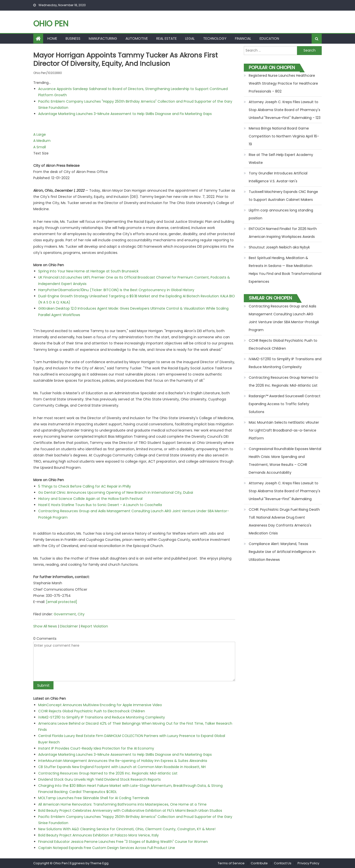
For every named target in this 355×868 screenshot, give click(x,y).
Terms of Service (231, 863)
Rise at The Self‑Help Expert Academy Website (281, 159)
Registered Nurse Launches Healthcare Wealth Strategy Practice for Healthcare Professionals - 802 (283, 83)
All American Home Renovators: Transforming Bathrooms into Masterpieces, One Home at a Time (122, 804)
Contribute (259, 863)
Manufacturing (103, 38)
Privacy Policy (308, 863)
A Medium (42, 141)
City (81, 614)
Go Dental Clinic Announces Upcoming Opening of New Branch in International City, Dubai (116, 492)
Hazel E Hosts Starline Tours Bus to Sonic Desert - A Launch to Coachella (100, 505)
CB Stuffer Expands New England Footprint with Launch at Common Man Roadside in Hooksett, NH (122, 767)
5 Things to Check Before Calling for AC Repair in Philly (85, 486)
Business (73, 38)
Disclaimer (69, 626)
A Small (40, 147)
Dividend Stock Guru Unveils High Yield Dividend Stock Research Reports (99, 779)
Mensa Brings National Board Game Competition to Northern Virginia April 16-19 (284, 136)
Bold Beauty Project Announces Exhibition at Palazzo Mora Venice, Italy (98, 835)
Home (52, 38)
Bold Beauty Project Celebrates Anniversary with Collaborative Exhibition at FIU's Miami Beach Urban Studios (130, 810)
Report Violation (94, 626)
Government (65, 614)
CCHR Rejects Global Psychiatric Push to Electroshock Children (92, 711)
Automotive (137, 38)
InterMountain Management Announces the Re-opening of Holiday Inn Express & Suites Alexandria (123, 761)
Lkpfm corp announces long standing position (281, 214)
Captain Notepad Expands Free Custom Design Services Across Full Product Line (107, 848)
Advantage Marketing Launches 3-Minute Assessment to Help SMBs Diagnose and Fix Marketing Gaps (125, 113)
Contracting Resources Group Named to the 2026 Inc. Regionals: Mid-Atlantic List (108, 773)
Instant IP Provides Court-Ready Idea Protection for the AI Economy (96, 748)
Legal (190, 38)
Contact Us (283, 863)
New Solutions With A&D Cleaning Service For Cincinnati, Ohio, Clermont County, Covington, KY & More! (127, 829)
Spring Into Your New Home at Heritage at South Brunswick (88, 271)
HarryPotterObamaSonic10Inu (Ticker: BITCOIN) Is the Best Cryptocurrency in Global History (116, 290)
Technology (215, 38)
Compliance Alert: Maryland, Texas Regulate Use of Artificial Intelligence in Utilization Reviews (282, 552)
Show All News (45, 626)
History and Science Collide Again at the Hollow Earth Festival (90, 498)
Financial (243, 38)
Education (269, 38)
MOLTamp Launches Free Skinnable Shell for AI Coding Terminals (94, 798)
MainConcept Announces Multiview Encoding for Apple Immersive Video (100, 705)
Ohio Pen (51, 24)
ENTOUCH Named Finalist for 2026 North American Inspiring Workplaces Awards (283, 233)
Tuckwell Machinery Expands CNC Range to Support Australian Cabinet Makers (283, 196)
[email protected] (62, 602)
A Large (40, 134)
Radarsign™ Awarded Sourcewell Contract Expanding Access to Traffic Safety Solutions (285, 404)
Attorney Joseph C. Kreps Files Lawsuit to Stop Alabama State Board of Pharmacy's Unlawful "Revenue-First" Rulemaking (284, 491)
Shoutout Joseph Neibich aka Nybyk (279, 247)
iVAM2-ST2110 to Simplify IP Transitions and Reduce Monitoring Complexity (102, 717)
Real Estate (167, 38)
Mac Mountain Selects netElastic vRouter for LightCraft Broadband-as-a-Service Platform (284, 430)
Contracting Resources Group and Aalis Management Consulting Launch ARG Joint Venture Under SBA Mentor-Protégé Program (284, 318)
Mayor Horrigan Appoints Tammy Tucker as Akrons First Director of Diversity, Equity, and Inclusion (128, 59)
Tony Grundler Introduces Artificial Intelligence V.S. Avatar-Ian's (278, 177)
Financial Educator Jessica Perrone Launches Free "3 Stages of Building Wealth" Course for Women (123, 841)
